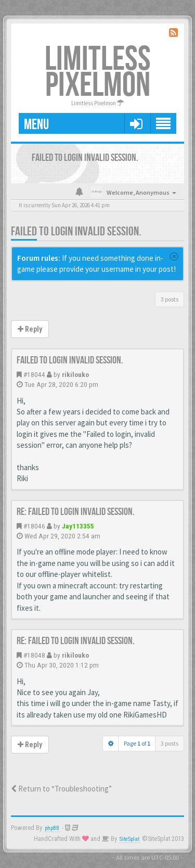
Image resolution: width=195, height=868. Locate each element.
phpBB (52, 828)
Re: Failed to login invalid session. (76, 512)
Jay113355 (78, 526)
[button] (136, 123)
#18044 (34, 374)
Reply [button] (30, 329)
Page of (137, 743)
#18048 (34, 655)
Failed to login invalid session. (76, 231)
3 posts (170, 299)
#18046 (34, 526)
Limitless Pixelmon (98, 73)
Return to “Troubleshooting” (61, 789)
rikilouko (75, 374)
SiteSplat (129, 839)
